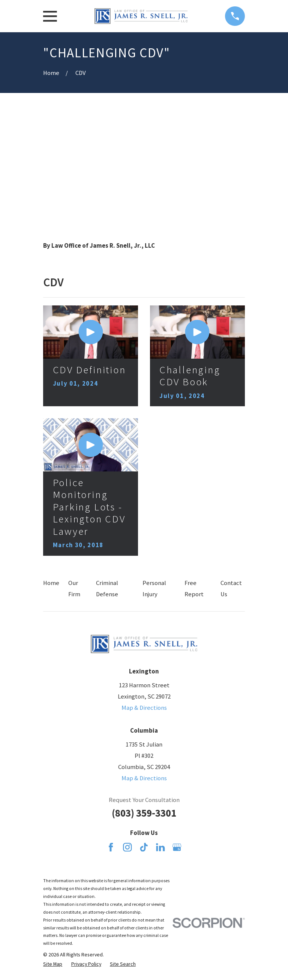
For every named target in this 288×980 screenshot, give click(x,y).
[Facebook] (111, 847)
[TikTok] (144, 847)
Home (51, 583)
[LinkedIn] (160, 847)
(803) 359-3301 (144, 813)
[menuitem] (53, 964)
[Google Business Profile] (177, 847)
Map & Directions (144, 708)
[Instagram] (127, 847)
